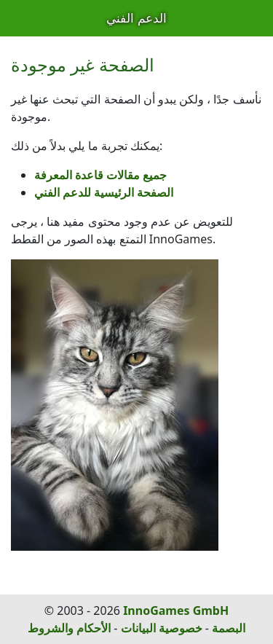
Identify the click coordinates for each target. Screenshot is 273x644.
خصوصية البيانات (162, 628)
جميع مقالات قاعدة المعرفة (100, 175)
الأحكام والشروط (69, 628)
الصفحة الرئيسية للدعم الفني (104, 192)
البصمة (229, 628)
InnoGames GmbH (176, 610)
